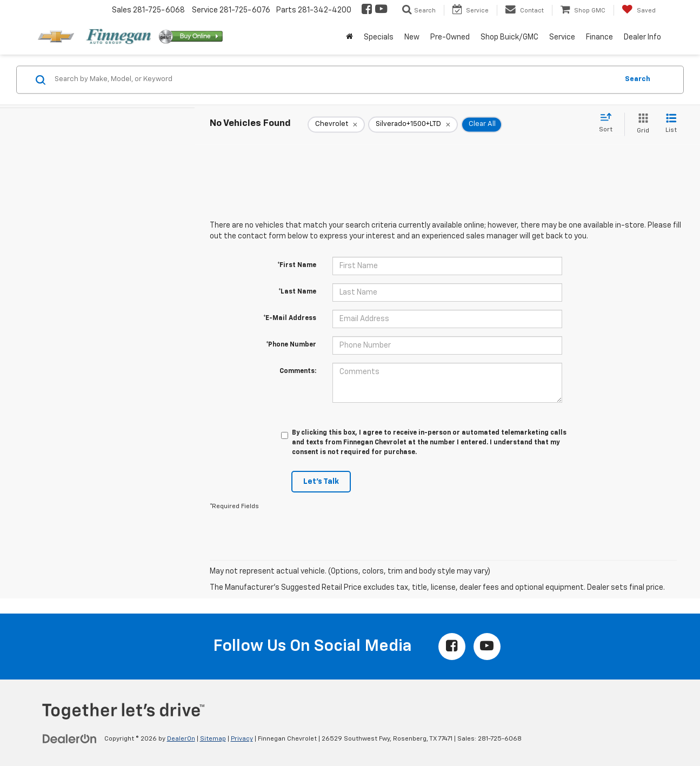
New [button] (412, 37)
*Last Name (297, 292)
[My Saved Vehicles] (639, 10)
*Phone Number (291, 345)
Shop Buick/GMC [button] (509, 37)
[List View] (671, 124)
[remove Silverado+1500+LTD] (413, 124)
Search (638, 79)
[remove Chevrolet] (336, 124)
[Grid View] (641, 124)
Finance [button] (599, 37)
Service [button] (562, 37)
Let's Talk (321, 482)
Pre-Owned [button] (450, 37)
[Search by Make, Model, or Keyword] (335, 79)
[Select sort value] (609, 123)
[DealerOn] (70, 738)
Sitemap (213, 739)
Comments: (298, 371)
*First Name (297, 265)
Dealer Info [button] (642, 37)
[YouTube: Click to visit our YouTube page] (380, 10)
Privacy (242, 739)
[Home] (349, 37)
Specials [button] (379, 37)
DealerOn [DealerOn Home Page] (181, 739)
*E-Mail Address (290, 318)
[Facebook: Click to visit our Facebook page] (366, 10)
